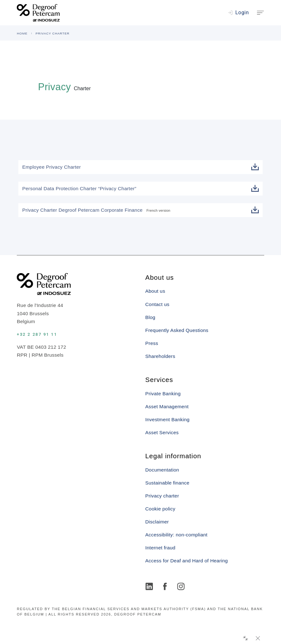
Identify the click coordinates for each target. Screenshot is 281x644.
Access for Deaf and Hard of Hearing (187, 561)
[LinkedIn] (150, 587)
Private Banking (163, 394)
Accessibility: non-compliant (176, 535)
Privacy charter (162, 496)
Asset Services (162, 432)
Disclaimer (157, 522)
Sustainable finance (167, 483)
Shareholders (160, 356)
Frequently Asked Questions (177, 330)
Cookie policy (160, 509)
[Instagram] (182, 587)
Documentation (162, 470)
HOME (22, 33)
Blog (150, 317)
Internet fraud (160, 548)
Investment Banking (168, 419)
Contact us (157, 304)
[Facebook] (166, 587)
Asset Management (167, 406)
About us (155, 291)
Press (152, 343)
